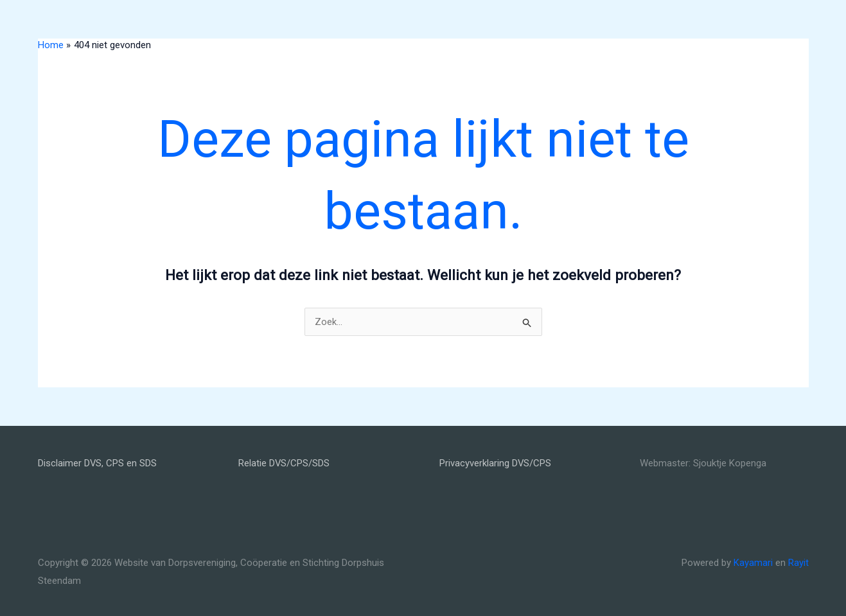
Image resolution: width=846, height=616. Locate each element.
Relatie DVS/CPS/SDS (284, 463)
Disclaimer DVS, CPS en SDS (98, 463)
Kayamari (753, 563)
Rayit (798, 563)
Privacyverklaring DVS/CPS (496, 463)
